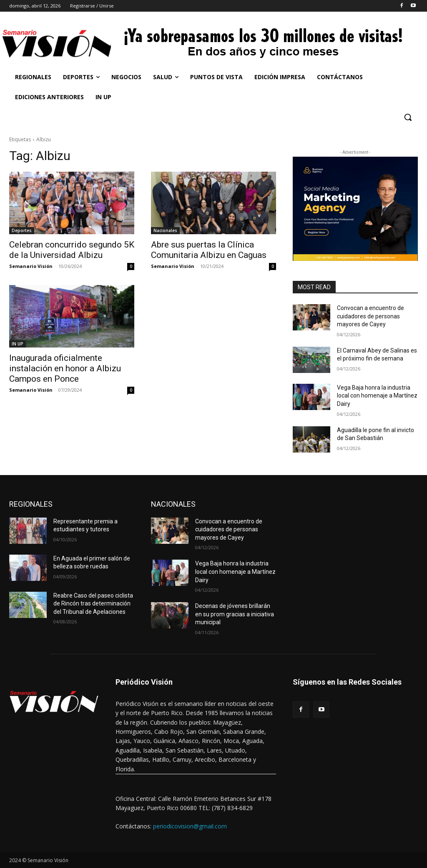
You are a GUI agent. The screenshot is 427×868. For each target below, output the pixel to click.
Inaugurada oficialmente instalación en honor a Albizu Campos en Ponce (65, 368)
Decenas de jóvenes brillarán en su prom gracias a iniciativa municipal (235, 614)
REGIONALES (31, 504)
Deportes (22, 230)
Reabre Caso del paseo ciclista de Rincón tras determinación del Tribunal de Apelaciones (93, 604)
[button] (408, 117)
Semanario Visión (31, 266)
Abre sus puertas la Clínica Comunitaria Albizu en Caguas (209, 250)
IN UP (18, 344)
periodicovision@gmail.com (190, 826)
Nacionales (165, 230)
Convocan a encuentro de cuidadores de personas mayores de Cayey (370, 316)
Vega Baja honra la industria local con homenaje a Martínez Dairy (377, 396)
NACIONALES (173, 504)
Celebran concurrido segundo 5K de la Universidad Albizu (72, 250)
